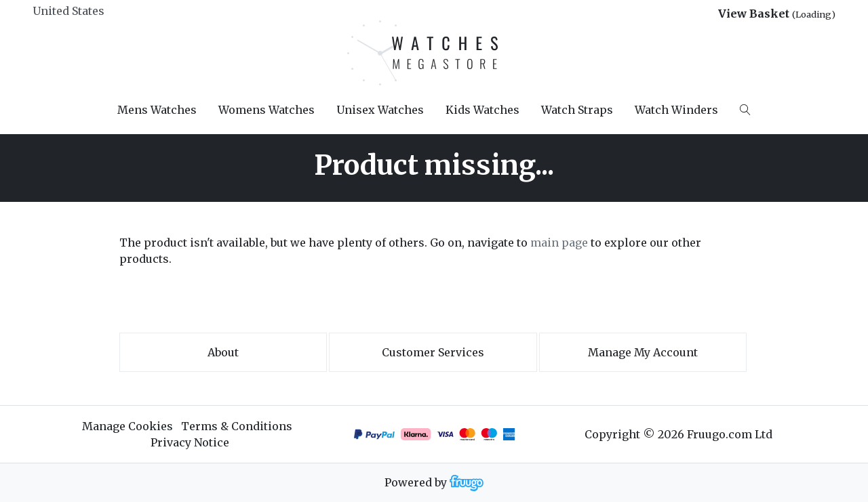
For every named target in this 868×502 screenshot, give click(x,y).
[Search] (745, 110)
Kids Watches (482, 110)
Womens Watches (267, 110)
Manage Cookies (127, 426)
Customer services (433, 352)
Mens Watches (157, 110)
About (223, 352)
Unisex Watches (380, 110)
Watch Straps (577, 110)
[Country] (91, 11)
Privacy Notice (190, 442)
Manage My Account (643, 352)
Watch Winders (676, 110)
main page (559, 243)
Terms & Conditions (237, 426)
